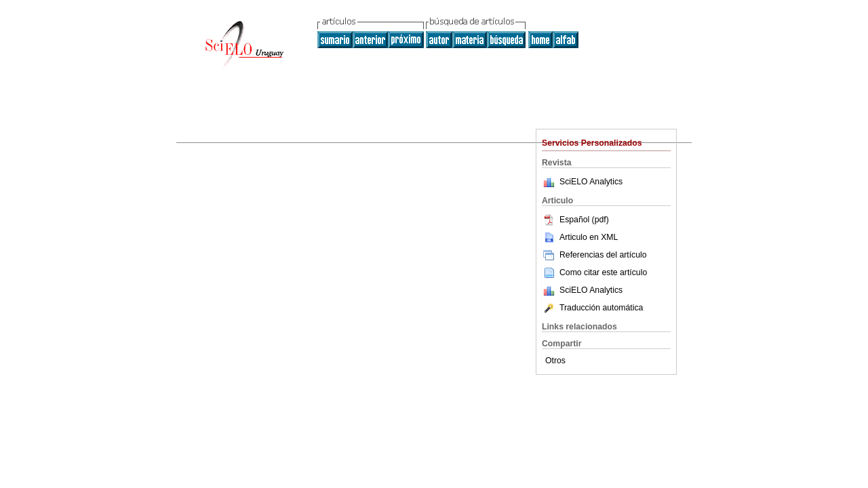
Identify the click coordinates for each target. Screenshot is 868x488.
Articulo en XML (580, 237)
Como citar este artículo (603, 272)
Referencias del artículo (594, 255)
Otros (555, 361)
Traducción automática (592, 308)
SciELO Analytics (591, 182)
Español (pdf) (575, 220)
